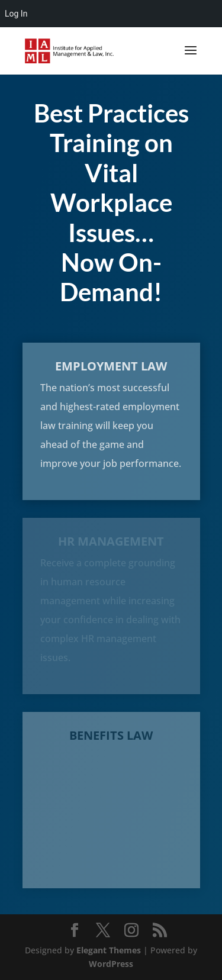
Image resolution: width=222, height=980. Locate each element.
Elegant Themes (109, 950)
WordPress (111, 964)
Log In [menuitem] (16, 14)
